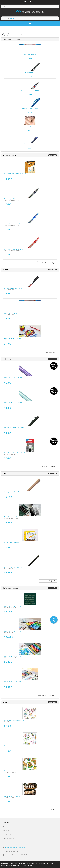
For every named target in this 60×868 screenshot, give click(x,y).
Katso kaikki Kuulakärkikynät (47, 263)
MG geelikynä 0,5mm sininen (13, 224)
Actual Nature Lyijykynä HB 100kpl (30, 126)
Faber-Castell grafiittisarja (12, 517)
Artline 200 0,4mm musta (30, 72)
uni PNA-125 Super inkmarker (13, 288)
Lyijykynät (7, 359)
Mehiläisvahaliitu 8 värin (12, 542)
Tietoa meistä (7, 827)
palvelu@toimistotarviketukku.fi (15, 847)
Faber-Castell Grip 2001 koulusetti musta (17, 453)
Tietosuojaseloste (8, 839)
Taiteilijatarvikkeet (11, 588)
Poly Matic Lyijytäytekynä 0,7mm (14, 428)
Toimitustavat (7, 831)
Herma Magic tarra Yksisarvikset (14, 721)
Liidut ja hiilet (8, 473)
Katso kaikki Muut (51, 810)
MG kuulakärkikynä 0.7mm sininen (30, 108)
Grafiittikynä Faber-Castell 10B (14, 567)
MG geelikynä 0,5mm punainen (14, 249)
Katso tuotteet (53, 155)
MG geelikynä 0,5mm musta (13, 199)
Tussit (5, 270)
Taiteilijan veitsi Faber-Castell (13, 492)
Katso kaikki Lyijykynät (49, 467)
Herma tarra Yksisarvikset (12, 746)
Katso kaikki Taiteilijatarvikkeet (47, 695)
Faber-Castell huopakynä (30, 54)
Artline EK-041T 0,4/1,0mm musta (30, 90)
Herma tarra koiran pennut (13, 796)
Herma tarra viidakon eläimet (13, 771)
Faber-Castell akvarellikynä (12, 606)
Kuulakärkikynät (10, 155)
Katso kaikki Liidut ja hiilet (48, 581)
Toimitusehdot (7, 835)
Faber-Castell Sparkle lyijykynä (14, 377)
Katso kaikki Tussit (50, 352)
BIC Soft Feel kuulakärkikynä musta (15, 174)
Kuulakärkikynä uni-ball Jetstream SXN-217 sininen (30, 144)
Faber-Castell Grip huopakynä (13, 338)
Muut (5, 702)
